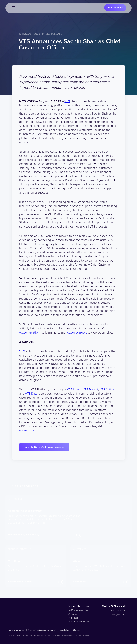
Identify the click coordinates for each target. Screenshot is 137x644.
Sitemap (76, 630)
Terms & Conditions (16, 630)
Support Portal (118, 611)
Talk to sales (115, 8)
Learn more (80, 582)
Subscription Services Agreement (42, 630)
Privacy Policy (63, 630)
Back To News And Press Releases (44, 447)
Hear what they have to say (24, 535)
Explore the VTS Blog (20, 582)
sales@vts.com (118, 615)
